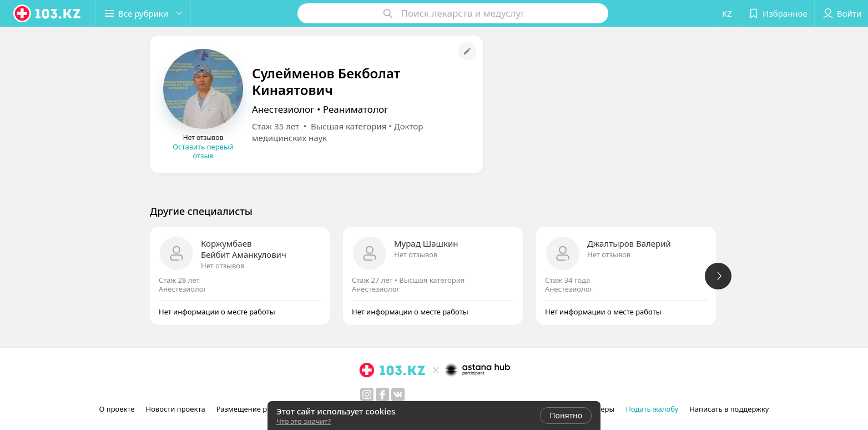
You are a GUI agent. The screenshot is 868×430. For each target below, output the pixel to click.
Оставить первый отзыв (203, 151)
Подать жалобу (652, 409)
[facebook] (382, 394)
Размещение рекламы (255, 409)
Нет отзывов (223, 266)
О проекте (117, 409)
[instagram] (367, 394)
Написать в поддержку (729, 409)
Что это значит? (304, 421)
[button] (143, 13)
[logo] (48, 13)
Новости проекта (175, 409)
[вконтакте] (398, 394)
